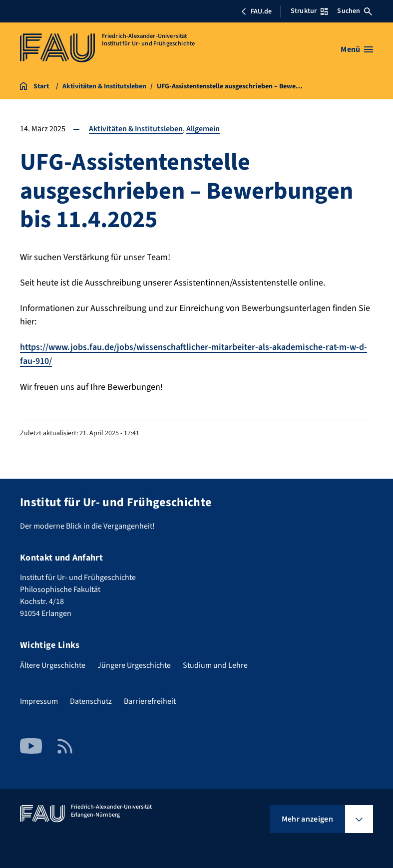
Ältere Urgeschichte (53, 664)
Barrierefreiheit (150, 700)
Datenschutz (91, 700)
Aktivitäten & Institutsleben (136, 129)
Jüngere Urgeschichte (134, 664)
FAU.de (256, 11)
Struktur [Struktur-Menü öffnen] (309, 11)
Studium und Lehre (215, 664)
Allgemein (203, 129)
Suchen (355, 11)
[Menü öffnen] (357, 49)
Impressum (39, 700)
